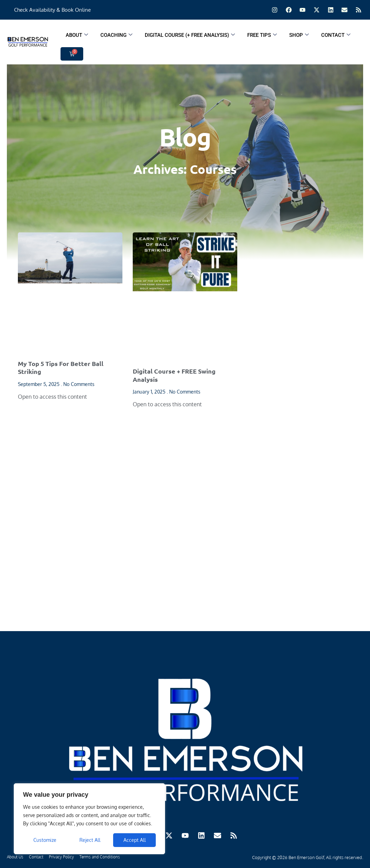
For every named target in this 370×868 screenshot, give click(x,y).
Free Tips (262, 37)
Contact (336, 37)
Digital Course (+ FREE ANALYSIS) (190, 37)
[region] (89, 819)
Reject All (90, 840)
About (77, 37)
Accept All (135, 840)
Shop (299, 37)
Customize (45, 840)
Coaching (116, 37)
